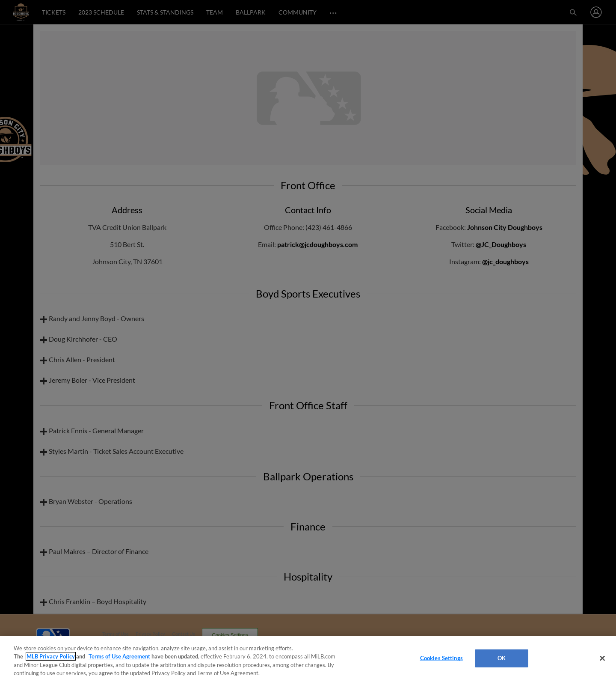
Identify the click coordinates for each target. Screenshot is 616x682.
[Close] (602, 658)
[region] (308, 659)
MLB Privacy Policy (51, 656)
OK (502, 658)
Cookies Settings (441, 658)
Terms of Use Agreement (119, 656)
